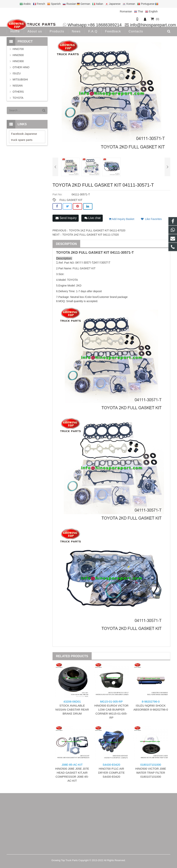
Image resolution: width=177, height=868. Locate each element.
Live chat (92, 218)
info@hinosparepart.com (153, 25)
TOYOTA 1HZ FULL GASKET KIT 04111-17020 (91, 235)
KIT (106, 253)
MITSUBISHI (20, 79)
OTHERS (18, 92)
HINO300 (18, 61)
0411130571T (102, 263)
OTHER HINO (21, 67)
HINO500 (18, 55)
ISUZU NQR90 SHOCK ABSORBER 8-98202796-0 (151, 706)
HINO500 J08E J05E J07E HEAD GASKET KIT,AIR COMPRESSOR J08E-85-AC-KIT (72, 773)
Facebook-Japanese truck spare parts (24, 137)
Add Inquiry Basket (122, 219)
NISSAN (18, 86)
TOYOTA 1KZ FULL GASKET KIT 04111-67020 (97, 230)
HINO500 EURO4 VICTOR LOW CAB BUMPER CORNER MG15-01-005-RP (111, 710)
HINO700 (18, 49)
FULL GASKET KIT (71, 200)
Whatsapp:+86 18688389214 (95, 25)
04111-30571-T (122, 253)
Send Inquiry (66, 218)
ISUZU (17, 73)
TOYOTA (18, 98)
